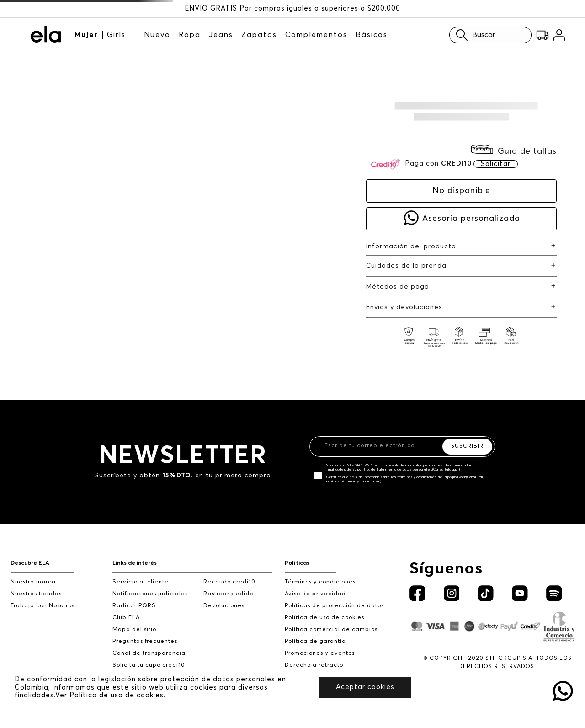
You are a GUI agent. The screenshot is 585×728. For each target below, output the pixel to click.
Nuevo (157, 35)
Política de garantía (315, 641)
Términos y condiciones (320, 582)
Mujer (86, 35)
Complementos (316, 35)
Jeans (221, 35)
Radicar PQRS (134, 606)
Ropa (190, 35)
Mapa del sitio (134, 629)
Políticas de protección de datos (334, 606)
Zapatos (259, 35)
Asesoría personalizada (471, 219)
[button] (514, 151)
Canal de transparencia (149, 653)
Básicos (372, 35)
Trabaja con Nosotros (43, 606)
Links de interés (135, 563)
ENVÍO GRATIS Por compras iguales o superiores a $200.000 (292, 8)
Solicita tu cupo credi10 (149, 665)
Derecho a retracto (314, 665)
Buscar (473, 35)
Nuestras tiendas (36, 594)
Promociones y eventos (320, 653)
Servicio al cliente (141, 582)
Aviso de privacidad (315, 594)
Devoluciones (224, 606)
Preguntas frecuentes (145, 641)
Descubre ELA (30, 563)
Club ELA (126, 618)
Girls (116, 35)
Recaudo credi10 (229, 582)
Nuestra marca (33, 582)
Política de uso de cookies (324, 618)
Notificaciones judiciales (150, 594)
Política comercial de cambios (331, 629)
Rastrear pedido (228, 594)
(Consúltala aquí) (446, 470)
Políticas (297, 563)
